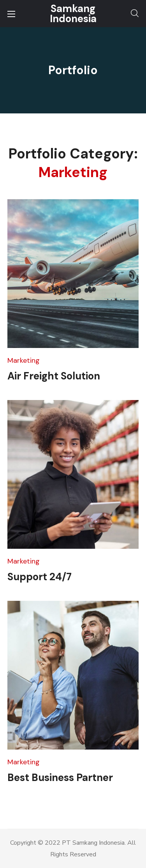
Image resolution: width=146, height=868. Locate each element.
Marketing (24, 360)
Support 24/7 (40, 577)
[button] (135, 14)
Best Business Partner (60, 778)
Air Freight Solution (54, 376)
